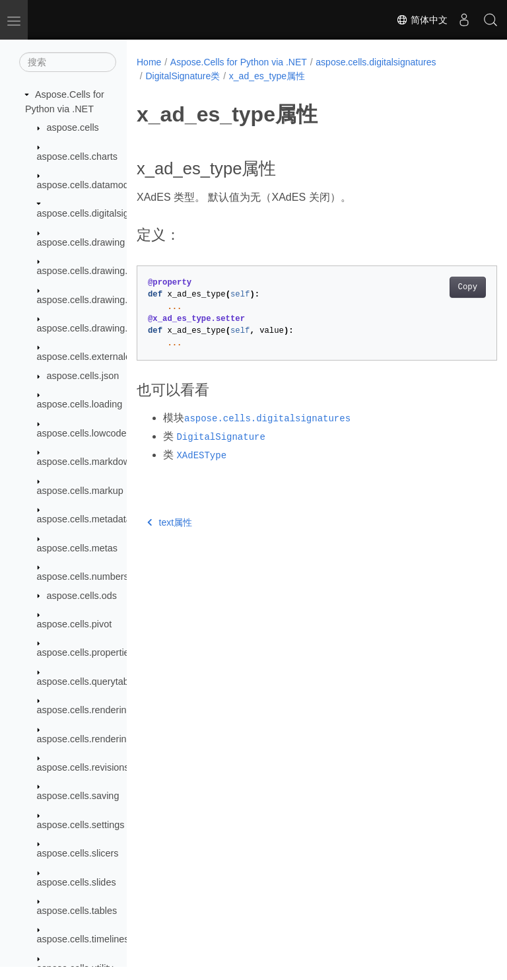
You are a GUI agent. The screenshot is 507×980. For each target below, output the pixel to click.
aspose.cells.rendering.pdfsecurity (109, 739)
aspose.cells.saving (78, 796)
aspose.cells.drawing (81, 242)
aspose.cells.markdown (86, 462)
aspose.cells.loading (80, 404)
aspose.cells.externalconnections (107, 357)
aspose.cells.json (83, 376)
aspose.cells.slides (77, 882)
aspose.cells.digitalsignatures (99, 213)
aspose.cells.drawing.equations (103, 300)
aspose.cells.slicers (78, 853)
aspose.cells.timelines (83, 939)
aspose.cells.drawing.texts (92, 328)
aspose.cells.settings (81, 825)
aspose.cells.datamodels (89, 185)
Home (149, 62)
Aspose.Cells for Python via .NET (239, 62)
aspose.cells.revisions (83, 767)
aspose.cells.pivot (75, 624)
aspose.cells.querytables (89, 682)
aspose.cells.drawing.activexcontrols (114, 271)
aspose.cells (73, 127)
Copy (442, 287)
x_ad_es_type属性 (267, 76)
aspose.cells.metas (77, 548)
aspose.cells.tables (77, 911)
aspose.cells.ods (82, 596)
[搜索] (68, 62)
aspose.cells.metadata (84, 519)
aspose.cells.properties (85, 652)
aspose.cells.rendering (84, 710)
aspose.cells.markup (80, 491)
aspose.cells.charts (77, 157)
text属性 (170, 522)
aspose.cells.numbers (83, 577)
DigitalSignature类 (183, 76)
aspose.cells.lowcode (82, 433)
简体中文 (422, 20)
